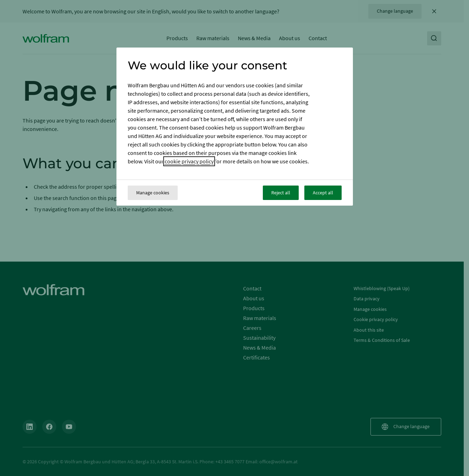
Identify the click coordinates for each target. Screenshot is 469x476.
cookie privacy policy (189, 161)
